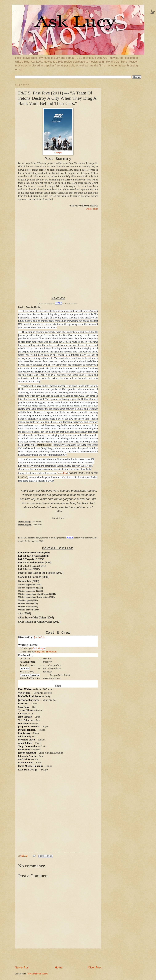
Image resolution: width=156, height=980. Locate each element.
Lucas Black (63, 473)
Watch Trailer (92, 209)
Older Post (95, 968)
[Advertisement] (58, 957)
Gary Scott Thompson (46, 652)
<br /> (27, 232)
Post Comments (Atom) (37, 974)
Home (59, 968)
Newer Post (22, 968)
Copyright (58, 153)
